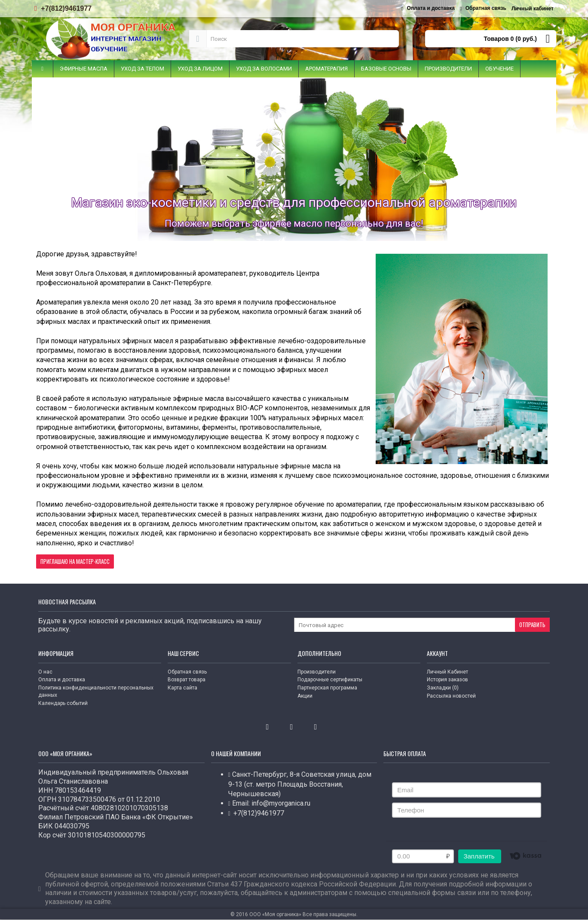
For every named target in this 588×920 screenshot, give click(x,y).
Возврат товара (187, 680)
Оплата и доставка (62, 680)
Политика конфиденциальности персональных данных (96, 691)
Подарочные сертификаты (330, 680)
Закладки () (443, 688)
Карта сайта (182, 688)
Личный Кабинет (447, 672)
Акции (305, 696)
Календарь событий (63, 703)
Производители (317, 672)
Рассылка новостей (451, 696)
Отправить (532, 625)
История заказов (447, 680)
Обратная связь (187, 672)
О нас (45, 672)
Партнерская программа (327, 688)
